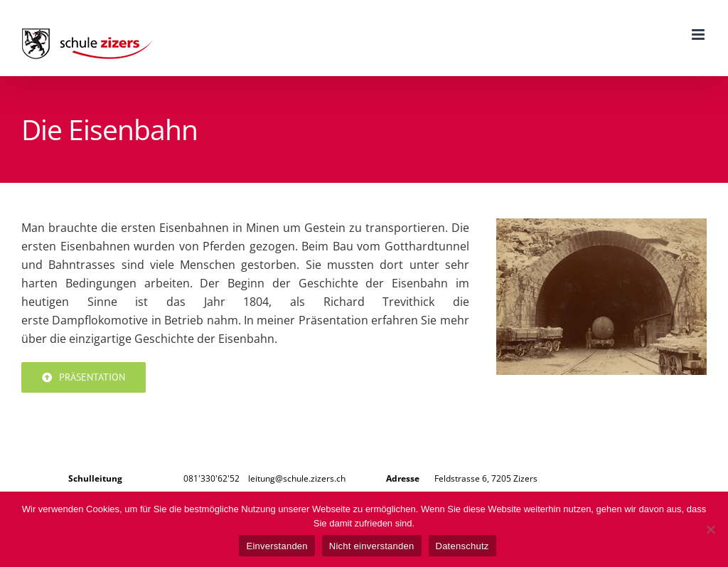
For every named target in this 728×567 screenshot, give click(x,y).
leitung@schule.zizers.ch (297, 478)
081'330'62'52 (212, 478)
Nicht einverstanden (372, 546)
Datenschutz (462, 546)
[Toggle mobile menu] (699, 35)
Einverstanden (277, 546)
